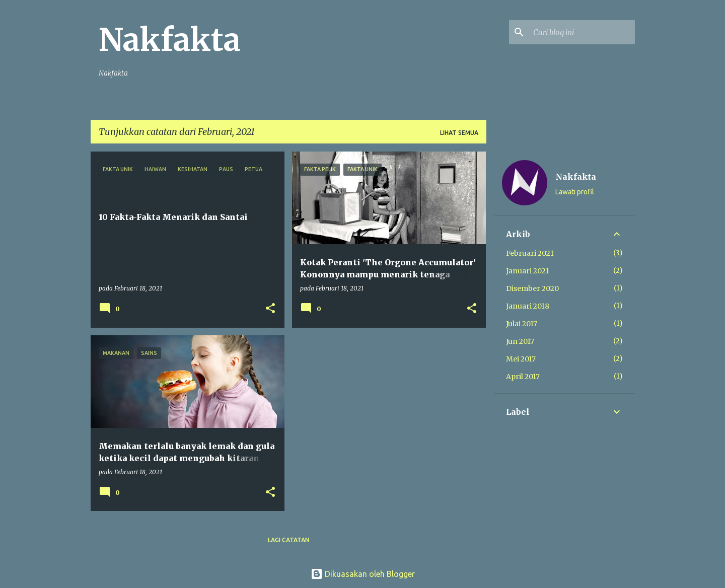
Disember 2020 (532, 288)
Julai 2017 (522, 324)
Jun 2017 (520, 341)
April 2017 (523, 377)
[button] (270, 309)
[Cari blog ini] (582, 32)
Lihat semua (459, 133)
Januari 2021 (528, 271)
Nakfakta (170, 40)
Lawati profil (575, 192)
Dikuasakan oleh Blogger (363, 574)
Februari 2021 (530, 253)
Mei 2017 (521, 359)
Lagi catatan (288, 540)
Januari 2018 (528, 306)
